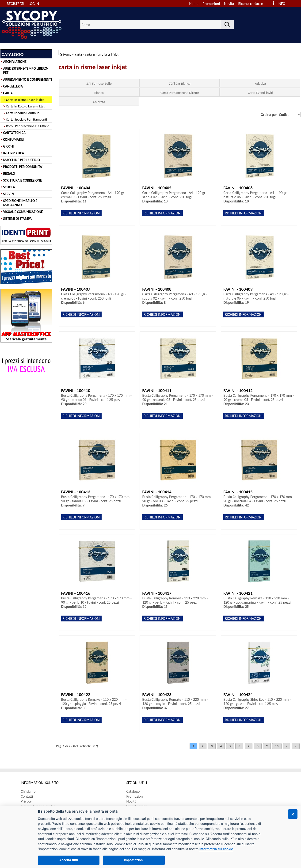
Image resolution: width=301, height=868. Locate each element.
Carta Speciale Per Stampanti (27, 119)
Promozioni (211, 4)
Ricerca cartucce (251, 4)
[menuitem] (253, 4)
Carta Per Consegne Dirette (180, 93)
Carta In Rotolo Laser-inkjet (25, 106)
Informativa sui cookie (216, 849)
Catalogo (133, 791)
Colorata (99, 102)
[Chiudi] (293, 814)
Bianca (99, 93)
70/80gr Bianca (180, 84)
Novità (229, 4)
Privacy (26, 801)
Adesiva (260, 84)
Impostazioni (134, 860)
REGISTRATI (15, 4)
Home (194, 4)
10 (277, 746)
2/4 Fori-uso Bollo (99, 84)
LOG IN (34, 4)
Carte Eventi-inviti (260, 93)
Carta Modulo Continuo (23, 113)
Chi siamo (28, 791)
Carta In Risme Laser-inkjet (25, 100)
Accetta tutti (69, 860)
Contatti (27, 796)
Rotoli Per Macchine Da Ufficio (28, 126)
